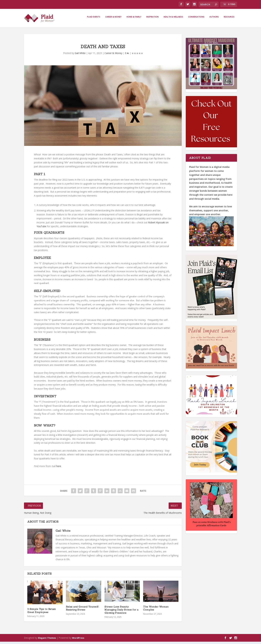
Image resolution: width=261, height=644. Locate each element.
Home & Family (134, 19)
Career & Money (113, 19)
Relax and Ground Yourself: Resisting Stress (82, 610)
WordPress (78, 640)
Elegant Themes (47, 640)
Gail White (80, 55)
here (59, 468)
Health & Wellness (173, 19)
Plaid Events (94, 19)
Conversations (196, 19)
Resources (229, 19)
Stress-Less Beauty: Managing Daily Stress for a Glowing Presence (122, 612)
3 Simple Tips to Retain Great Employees (42, 613)
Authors (214, 19)
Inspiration (152, 19)
